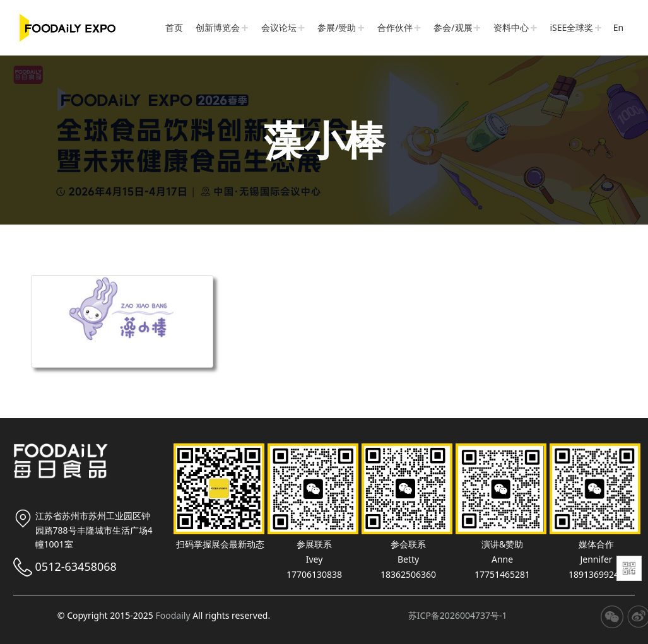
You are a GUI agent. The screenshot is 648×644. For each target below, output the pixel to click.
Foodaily (173, 615)
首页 (174, 27)
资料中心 (511, 27)
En (618, 27)
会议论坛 (279, 27)
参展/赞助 (337, 27)
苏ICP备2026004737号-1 (458, 615)
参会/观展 (453, 27)
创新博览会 (218, 27)
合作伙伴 (395, 27)
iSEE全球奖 (571, 27)
